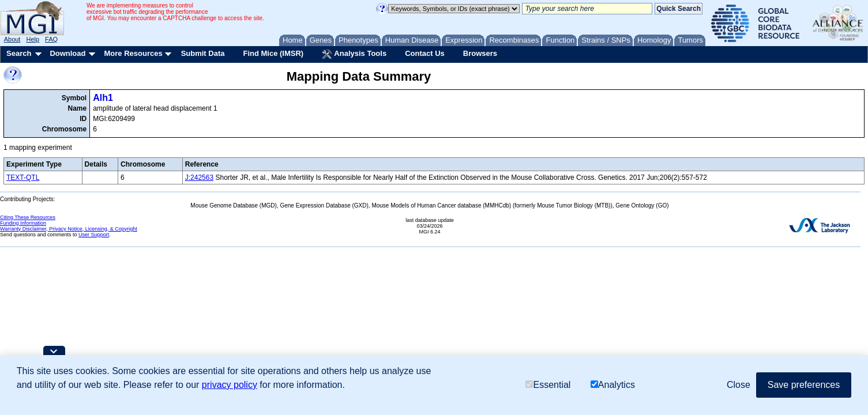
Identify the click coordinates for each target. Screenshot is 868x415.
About (12, 39)
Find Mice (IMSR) (273, 53)
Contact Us (425, 53)
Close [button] (739, 385)
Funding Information (23, 223)
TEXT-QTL (23, 178)
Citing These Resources (28, 217)
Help (33, 39)
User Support (94, 235)
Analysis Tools (354, 54)
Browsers (480, 53)
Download (67, 53)
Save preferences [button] (804, 385)
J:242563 (199, 178)
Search (19, 53)
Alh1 (103, 98)
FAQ (51, 39)
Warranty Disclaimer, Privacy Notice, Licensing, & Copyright (69, 229)
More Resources (133, 53)
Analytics (613, 385)
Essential (548, 385)
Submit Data (203, 53)
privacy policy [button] (230, 385)
